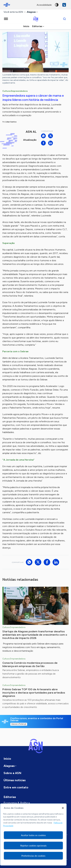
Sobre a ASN (12, 773)
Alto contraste (57, 5)
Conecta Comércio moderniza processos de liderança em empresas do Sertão (30, 665)
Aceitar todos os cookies (33, 835)
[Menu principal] (6, 19)
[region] (33, 834)
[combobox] (32, 12)
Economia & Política (17, 803)
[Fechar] (63, 808)
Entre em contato (16, 787)
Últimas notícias (15, 780)
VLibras (64, 5)
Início (26, 26)
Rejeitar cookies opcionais (33, 845)
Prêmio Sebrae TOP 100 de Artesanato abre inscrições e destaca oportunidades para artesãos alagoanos (34, 693)
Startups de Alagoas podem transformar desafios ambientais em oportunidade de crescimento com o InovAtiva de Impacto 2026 (35, 635)
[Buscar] (64, 19)
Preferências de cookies (33, 856)
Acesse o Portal (18, 724)
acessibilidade (44, 5)
